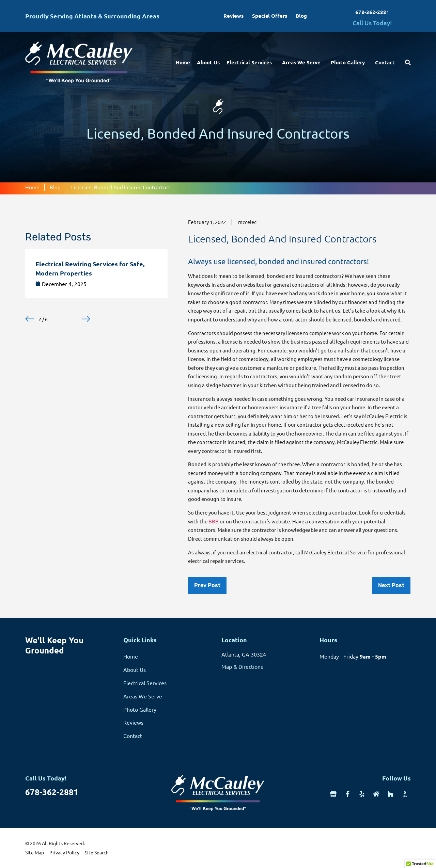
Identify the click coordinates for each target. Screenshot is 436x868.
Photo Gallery (349, 62)
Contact (385, 62)
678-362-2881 (372, 12)
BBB (214, 521)
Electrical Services (251, 62)
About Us (208, 62)
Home (183, 62)
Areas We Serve (303, 62)
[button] (29, 319)
